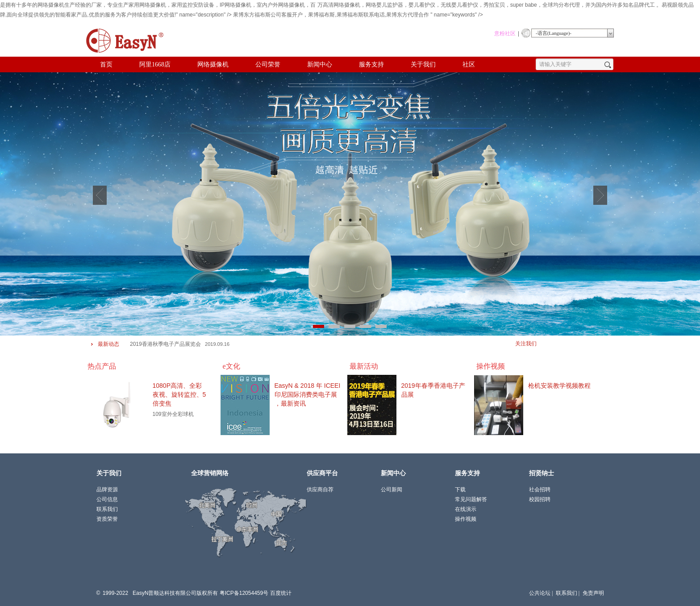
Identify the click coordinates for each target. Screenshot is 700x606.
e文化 (231, 366)
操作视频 (491, 366)
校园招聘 (540, 499)
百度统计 (281, 593)
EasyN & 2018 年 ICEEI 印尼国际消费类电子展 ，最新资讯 (308, 394)
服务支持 (371, 64)
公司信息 (107, 499)
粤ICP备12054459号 (244, 593)
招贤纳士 (542, 473)
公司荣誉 (268, 64)
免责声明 (593, 593)
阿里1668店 (155, 64)
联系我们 (567, 593)
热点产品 (102, 366)
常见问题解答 (471, 499)
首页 (106, 64)
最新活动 (364, 366)
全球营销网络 (210, 473)
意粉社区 (505, 33)
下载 (460, 490)
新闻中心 (320, 64)
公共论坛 (540, 593)
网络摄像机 (213, 64)
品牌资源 (107, 490)
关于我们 (423, 64)
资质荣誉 (107, 519)
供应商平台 (322, 473)
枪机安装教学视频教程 (559, 386)
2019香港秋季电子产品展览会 (165, 344)
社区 (469, 64)
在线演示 (466, 509)
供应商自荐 (320, 490)
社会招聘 (540, 490)
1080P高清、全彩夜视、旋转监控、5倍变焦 (179, 394)
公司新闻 (392, 490)
